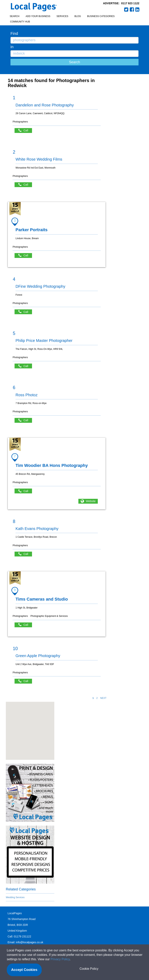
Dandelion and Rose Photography (45, 105)
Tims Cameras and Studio (42, 599)
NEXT (103, 698)
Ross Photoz (26, 395)
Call (25, 131)
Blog (78, 16)
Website (91, 501)
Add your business (38, 16)
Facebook (132, 9)
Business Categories (101, 16)
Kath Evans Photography (37, 529)
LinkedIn (137, 9)
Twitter (126, 9)
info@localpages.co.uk (30, 942)
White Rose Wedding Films (39, 159)
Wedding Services (15, 897)
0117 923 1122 (130, 3)
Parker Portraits (32, 230)
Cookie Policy (89, 969)
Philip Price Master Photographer (44, 341)
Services (62, 16)
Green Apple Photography (38, 656)
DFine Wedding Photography (40, 286)
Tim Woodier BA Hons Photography (52, 465)
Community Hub (20, 22)
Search (15, 16)
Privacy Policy (60, 959)
